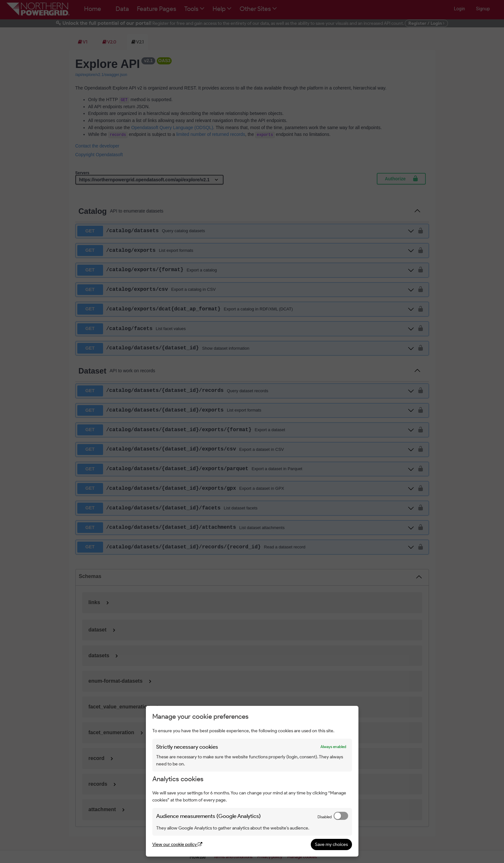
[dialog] (252, 781)
